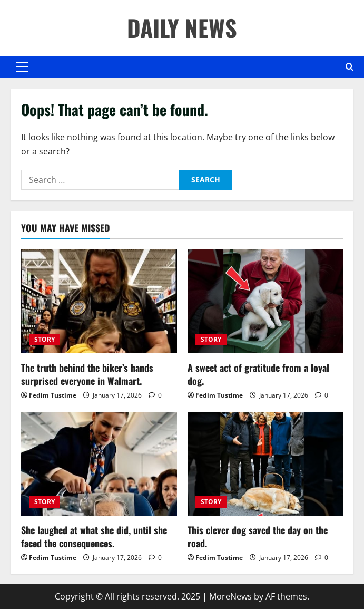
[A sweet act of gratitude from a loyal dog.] (265, 301)
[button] (22, 67)
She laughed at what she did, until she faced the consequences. (94, 536)
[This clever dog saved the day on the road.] (265, 464)
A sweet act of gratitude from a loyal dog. (258, 374)
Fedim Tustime (53, 395)
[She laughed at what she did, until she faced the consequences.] (99, 464)
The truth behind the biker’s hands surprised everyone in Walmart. (87, 374)
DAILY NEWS (182, 28)
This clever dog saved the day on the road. (258, 536)
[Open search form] (350, 67)
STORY (45, 339)
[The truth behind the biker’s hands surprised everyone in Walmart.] (99, 301)
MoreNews (230, 596)
